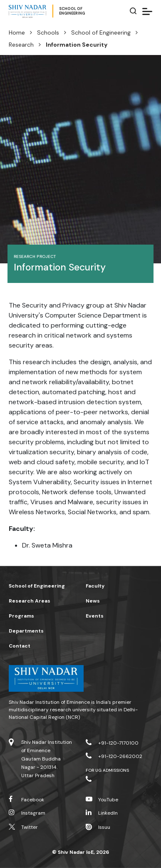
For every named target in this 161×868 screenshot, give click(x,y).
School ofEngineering (72, 11)
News (93, 601)
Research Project (35, 256)
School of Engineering (101, 33)
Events (95, 616)
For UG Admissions (108, 770)
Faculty (95, 586)
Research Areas (30, 601)
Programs (21, 616)
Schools (48, 33)
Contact (20, 646)
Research (21, 45)
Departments (26, 631)
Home (17, 33)
